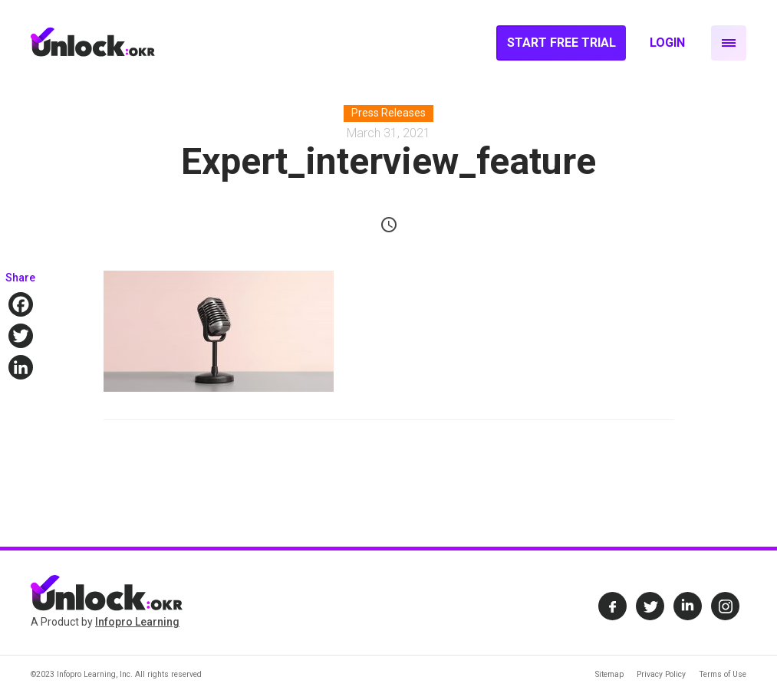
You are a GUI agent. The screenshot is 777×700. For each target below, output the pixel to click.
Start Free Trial (561, 43)
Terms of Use (723, 674)
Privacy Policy (661, 674)
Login (667, 43)
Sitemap (609, 674)
